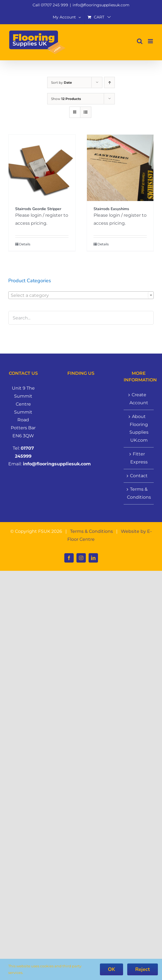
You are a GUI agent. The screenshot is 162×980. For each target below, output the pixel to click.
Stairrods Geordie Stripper (38, 209)
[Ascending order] (109, 82)
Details (25, 244)
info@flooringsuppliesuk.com (101, 5)
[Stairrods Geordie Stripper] (42, 168)
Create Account (139, 399)
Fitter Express (139, 458)
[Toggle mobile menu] (151, 41)
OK (111, 969)
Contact (139, 476)
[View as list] (86, 112)
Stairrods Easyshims (111, 209)
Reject (143, 969)
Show (66, 99)
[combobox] (81, 295)
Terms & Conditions (139, 493)
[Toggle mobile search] (140, 41)
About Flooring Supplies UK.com (139, 428)
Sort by (62, 82)
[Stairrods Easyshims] (120, 168)
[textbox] (81, 295)
